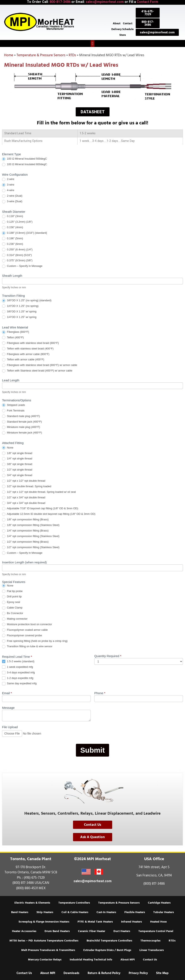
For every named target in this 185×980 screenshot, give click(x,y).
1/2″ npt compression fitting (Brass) (25, 542)
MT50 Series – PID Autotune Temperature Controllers (44, 941)
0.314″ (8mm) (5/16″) (17, 255)
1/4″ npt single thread (17, 459)
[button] (92, 44)
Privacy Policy (138, 973)
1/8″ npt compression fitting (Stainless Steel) (31, 525)
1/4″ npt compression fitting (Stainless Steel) (31, 536)
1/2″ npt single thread (17, 470)
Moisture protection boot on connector (27, 624)
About (117, 23)
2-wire (8, 179)
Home (9, 55)
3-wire (8, 185)
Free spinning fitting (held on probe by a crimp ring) (35, 641)
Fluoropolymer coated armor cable (25, 630)
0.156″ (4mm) (13, 227)
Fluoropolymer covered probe (22, 636)
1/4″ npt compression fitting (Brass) (25, 531)
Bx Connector (13, 613)
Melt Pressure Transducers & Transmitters (48, 950)
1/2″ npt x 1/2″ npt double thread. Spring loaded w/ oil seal (39, 492)
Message (8, 708)
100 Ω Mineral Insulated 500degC (25, 159)
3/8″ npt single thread (17, 464)
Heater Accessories (24, 931)
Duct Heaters (122, 931)
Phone (100, 693)
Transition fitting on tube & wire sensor (27, 647)
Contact (128, 23)
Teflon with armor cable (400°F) (23, 360)
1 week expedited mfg (18, 667)
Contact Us (150, 960)
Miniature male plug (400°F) (21, 427)
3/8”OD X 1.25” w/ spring (19, 312)
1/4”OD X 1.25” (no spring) (20, 306)
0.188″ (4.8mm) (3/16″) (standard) (25, 233)
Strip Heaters (45, 912)
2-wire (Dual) (12, 196)
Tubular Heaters (164, 912)
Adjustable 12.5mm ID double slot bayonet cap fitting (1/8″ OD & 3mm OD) (49, 514)
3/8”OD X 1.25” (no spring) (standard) (27, 301)
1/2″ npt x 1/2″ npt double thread (24, 481)
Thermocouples (150, 941)
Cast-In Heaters (106, 912)
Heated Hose (158, 922)
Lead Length (11, 380)
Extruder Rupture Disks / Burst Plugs (107, 950)
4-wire (8, 190)
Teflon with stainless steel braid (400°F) (28, 349)
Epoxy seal (11, 602)
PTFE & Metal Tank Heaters (95, 922)
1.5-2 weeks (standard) (18, 662)
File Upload (10, 727)
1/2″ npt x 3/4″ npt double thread (24, 498)
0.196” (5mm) (13, 239)
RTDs (72, 55)
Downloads (71, 973)
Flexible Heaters (135, 912)
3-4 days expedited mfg (18, 673)
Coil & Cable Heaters (75, 912)
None (8, 448)
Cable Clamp (12, 608)
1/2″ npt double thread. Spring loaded (27, 486)
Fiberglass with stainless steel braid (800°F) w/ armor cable (40, 365)
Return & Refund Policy (104, 973)
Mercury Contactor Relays (45, 960)
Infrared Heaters (131, 922)
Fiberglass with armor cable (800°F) (26, 354)
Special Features (14, 582)
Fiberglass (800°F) (16, 332)
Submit (92, 750)
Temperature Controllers (74, 903)
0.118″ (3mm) (13, 216)
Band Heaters (20, 912)
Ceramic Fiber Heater (92, 931)
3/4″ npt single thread (17, 475)
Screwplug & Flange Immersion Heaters (44, 922)
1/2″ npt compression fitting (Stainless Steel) (31, 547)
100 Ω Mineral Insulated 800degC (25, 164)
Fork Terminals (13, 411)
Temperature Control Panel (156, 931)
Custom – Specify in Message (22, 266)
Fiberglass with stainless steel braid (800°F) (30, 343)
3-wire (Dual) (12, 201)
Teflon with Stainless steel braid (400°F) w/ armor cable (37, 371)
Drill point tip (12, 597)
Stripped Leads (14, 405)
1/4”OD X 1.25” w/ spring (19, 317)
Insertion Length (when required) (24, 562)
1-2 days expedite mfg (18, 678)
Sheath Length (12, 276)
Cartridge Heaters (159, 903)
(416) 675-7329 (34, 878)
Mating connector (15, 619)
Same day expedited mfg (19, 684)
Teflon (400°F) (13, 338)
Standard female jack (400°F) (22, 422)
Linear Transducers (152, 950)
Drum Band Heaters (57, 931)
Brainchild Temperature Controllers (109, 941)
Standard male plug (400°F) (21, 416)
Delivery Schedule (123, 29)
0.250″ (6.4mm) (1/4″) (17, 250)
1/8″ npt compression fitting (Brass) (25, 520)
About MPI (128, 960)
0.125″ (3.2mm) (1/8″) (17, 222)
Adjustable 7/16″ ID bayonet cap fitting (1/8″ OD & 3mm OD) (40, 509)
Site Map (162, 973)
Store (123, 35)
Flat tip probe (12, 591)
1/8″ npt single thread (17, 453)
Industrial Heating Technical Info (91, 960)
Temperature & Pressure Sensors (41, 55)
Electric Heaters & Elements (32, 903)
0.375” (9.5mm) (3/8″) (17, 261)
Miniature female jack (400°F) (22, 433)
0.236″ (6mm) (13, 244)
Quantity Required (108, 656)
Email (7, 693)
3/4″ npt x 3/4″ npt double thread (24, 503)
